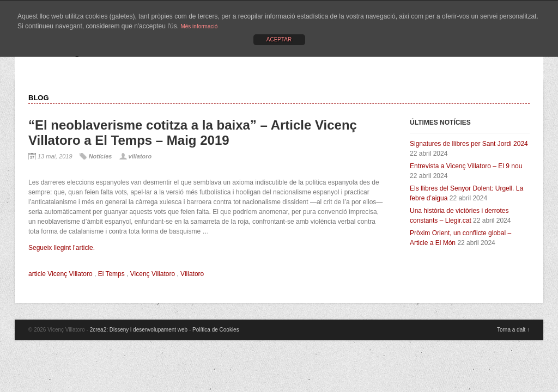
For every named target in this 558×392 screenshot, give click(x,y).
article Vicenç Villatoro (60, 274)
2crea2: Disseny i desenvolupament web (139, 330)
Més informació (199, 26)
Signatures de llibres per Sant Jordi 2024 (469, 144)
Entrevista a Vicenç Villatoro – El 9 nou (466, 166)
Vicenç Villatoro (153, 274)
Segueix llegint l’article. (62, 248)
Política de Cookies (216, 330)
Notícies (101, 156)
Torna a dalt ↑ (513, 330)
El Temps (111, 274)
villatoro (140, 156)
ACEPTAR (279, 39)
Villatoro (192, 274)
